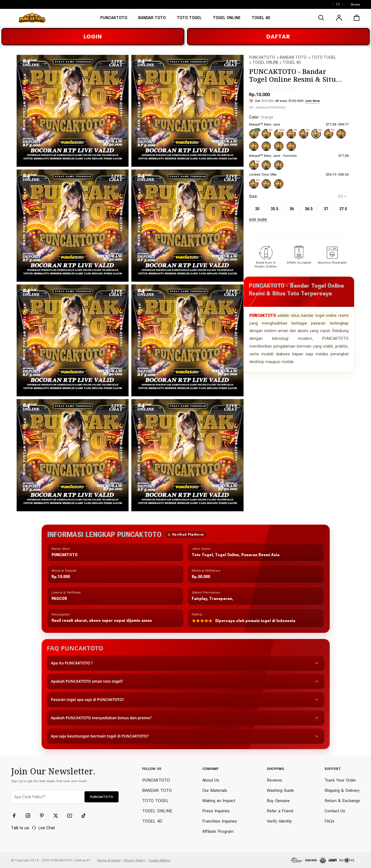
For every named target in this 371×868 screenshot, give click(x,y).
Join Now (312, 101)
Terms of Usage (109, 860)
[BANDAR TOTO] (152, 20)
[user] (339, 18)
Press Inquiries (216, 811)
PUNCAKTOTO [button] (102, 797)
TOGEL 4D (292, 62)
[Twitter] (58, 816)
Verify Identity (279, 821)
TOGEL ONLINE (266, 62)
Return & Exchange (342, 801)
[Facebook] (17, 816)
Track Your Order (340, 780)
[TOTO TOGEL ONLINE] (261, 20)
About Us (211, 780)
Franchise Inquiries (220, 821)
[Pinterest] (44, 816)
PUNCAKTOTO (262, 57)
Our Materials (215, 790)
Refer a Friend (280, 811)
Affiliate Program (218, 831)
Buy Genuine (278, 801)
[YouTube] (72, 816)
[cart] (357, 18)
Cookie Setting (159, 860)
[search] (321, 18)
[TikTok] (86, 816)
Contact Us (335, 811)
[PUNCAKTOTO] (114, 20)
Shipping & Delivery (342, 790)
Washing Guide (280, 790)
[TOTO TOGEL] (189, 20)
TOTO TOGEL (324, 57)
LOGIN (93, 37)
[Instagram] (30, 816)
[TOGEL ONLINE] (227, 20)
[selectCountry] (342, 197)
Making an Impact (219, 801)
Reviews (274, 780)
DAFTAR (278, 37)
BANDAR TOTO (293, 57)
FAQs (329, 821)
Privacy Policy (135, 860)
